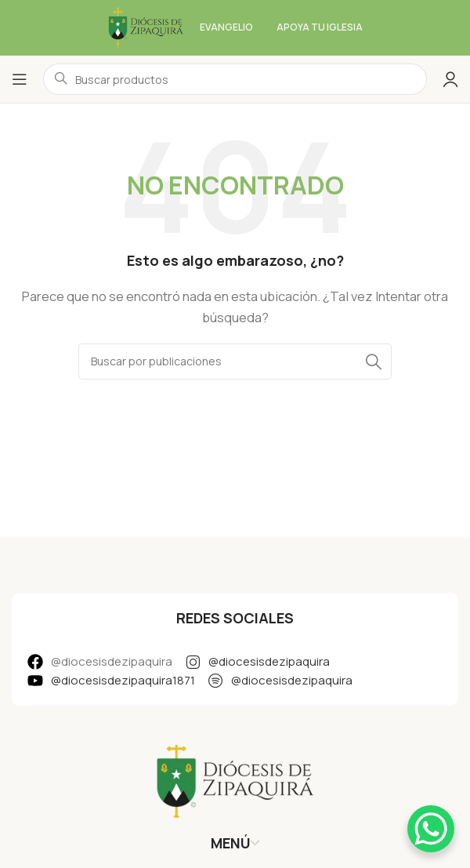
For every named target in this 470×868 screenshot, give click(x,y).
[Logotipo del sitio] (146, 26)
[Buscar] (235, 361)
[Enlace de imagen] (235, 780)
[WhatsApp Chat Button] (431, 829)
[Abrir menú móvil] (20, 79)
